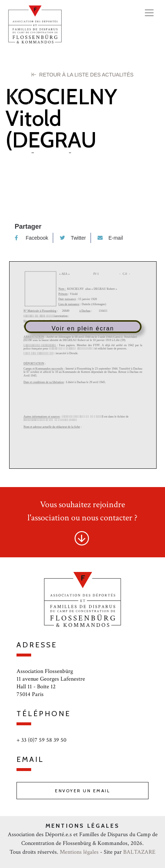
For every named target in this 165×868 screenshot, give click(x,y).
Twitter (73, 238)
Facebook (31, 238)
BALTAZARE (139, 852)
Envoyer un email (82, 791)
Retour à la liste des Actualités (82, 75)
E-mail (110, 238)
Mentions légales (79, 852)
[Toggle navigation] (149, 13)
